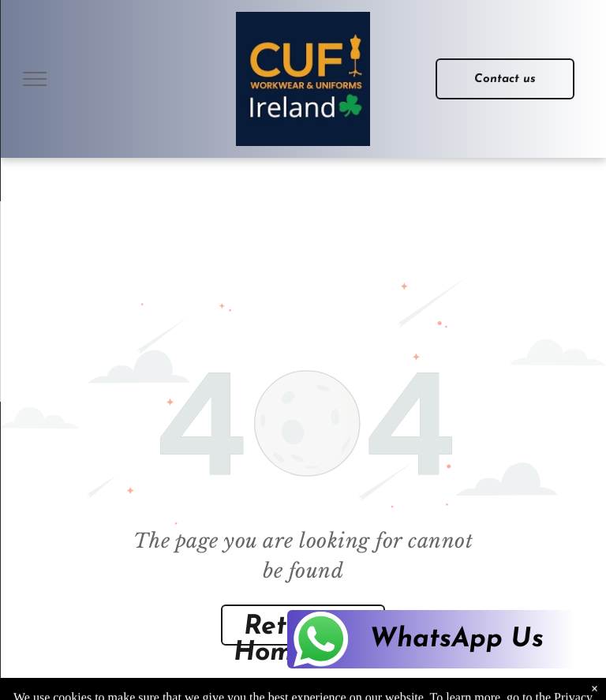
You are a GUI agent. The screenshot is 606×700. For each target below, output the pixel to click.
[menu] (35, 79)
